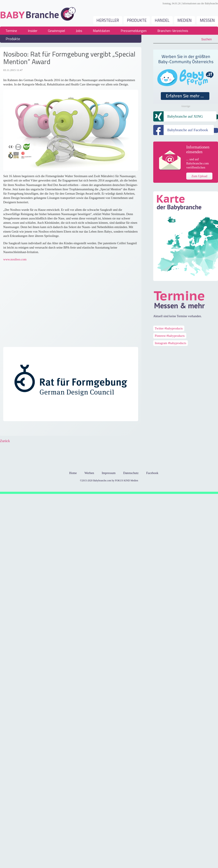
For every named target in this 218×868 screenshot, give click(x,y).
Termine (11, 31)
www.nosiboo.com (15, 259)
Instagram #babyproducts (171, 343)
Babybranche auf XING (185, 116)
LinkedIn (33, 429)
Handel (162, 20)
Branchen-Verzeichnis (173, 31)
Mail (50, 429)
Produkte (137, 20)
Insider (33, 31)
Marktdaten (101, 31)
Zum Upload (199, 176)
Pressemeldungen (134, 31)
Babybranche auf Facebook (188, 130)
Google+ (24, 429)
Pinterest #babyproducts (170, 336)
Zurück (5, 441)
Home (73, 473)
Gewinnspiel (56, 31)
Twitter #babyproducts (169, 328)
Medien (185, 20)
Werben (89, 473)
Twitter (15, 429)
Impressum (109, 473)
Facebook (7, 429)
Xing (41, 429)
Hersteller (108, 20)
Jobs (79, 31)
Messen (207, 20)
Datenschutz (131, 473)
